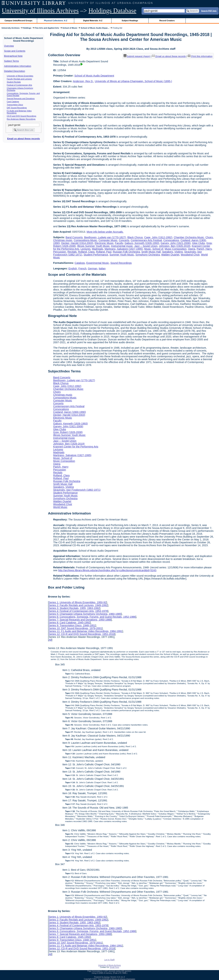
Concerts (124, 240)
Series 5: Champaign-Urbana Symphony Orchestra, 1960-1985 (85, 614)
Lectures (85, 249)
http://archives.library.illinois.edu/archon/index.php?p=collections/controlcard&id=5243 (107, 570)
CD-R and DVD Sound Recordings (22, 116)
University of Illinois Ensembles (20, 76)
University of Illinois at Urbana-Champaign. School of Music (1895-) (133, 81)
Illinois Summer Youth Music (93, 246)
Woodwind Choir (190, 255)
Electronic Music (104, 243)
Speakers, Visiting (172, 252)
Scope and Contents (15, 51)
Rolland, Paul (104, 252)
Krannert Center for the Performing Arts (76, 447)
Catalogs (80, 263)
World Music (60, 507)
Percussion (60, 252)
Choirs (209, 237)
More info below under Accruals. (105, 232)
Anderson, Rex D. (83, 81)
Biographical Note (13, 56)
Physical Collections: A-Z (56, 21)
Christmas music (63, 240)
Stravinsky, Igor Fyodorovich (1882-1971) (77, 490)
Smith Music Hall (151, 252)
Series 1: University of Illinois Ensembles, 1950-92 (77, 602)
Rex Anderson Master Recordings (21, 119)
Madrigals (97, 249)
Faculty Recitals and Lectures (19, 79)
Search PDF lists (209, 11)
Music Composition (176, 249)
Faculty (119, 243)
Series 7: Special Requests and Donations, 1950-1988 (80, 620)
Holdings (27, 28)
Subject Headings (130, 21)
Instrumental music (122, 246)
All (50, 640)
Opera (192, 249)
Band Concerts (74, 237)
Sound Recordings (121, 263)
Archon (107, 977)
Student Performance (96, 255)
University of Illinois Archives (40, 11)
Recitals (72, 252)
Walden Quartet (170, 255)
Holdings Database (112, 11)
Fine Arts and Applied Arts (47, 28)
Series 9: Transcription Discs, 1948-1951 (72, 625)
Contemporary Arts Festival (146, 240)
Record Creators (167, 21)
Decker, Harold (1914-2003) (77, 243)
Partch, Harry (204, 249)
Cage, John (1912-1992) (158, 237)
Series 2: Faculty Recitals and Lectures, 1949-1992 (78, 605)
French (82, 269)
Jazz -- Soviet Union (146, 246)
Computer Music (108, 240)
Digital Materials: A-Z (93, 21)
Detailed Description (15, 71)
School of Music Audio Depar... (95, 28)
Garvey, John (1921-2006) (176, 243)
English (73, 269)
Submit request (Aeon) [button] (137, 56)
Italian (102, 269)
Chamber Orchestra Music (189, 237)
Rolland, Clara (86, 252)
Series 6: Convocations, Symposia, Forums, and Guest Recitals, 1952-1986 (92, 617)
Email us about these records (24, 139)
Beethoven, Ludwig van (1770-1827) (105, 237)
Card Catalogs (13, 102)
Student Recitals (14, 82)
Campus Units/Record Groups (19, 21)
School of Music (70, 28)
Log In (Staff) (109, 960)
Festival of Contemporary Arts (19, 85)
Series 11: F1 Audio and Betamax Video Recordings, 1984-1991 (85, 631)
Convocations (171, 240)
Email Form (114, 967)
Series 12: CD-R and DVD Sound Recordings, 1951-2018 (82, 634)
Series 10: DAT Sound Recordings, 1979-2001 (75, 628)
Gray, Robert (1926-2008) (68, 432)
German (93, 269)
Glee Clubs (199, 243)
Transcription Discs (15, 105)
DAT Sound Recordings (17, 108)
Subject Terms (12, 61)
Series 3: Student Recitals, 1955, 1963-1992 (74, 608)
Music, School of (154, 249)
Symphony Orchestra (148, 255)
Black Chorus (135, 237)
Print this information (200, 56)
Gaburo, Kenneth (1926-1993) (142, 243)
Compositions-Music (86, 240)
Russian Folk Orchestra (126, 252)
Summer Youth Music (122, 255)
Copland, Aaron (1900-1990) (70, 412)
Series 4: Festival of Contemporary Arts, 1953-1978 (78, 611)
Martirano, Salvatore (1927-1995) (124, 249)
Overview (9, 46)
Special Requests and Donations (21, 99)
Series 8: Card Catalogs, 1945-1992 (69, 623)
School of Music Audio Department (94, 76)
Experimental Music (98, 263)
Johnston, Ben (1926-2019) (175, 246)
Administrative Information (18, 66)
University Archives (10, 28)
